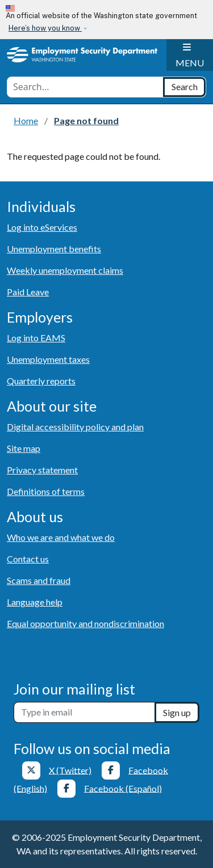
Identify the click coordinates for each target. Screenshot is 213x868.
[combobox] (85, 87)
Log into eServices (42, 227)
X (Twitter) (70, 770)
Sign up (177, 712)
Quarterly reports (41, 381)
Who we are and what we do (61, 537)
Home (26, 120)
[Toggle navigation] (190, 55)
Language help (35, 602)
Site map (24, 448)
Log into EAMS (36, 338)
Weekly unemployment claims (65, 270)
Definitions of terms (46, 491)
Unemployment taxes (48, 359)
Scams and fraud (39, 580)
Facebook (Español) (123, 788)
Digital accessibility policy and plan (75, 427)
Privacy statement (42, 470)
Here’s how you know (45, 28)
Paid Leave (28, 292)
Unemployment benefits (54, 249)
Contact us (28, 559)
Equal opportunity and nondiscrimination (85, 623)
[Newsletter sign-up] (84, 712)
